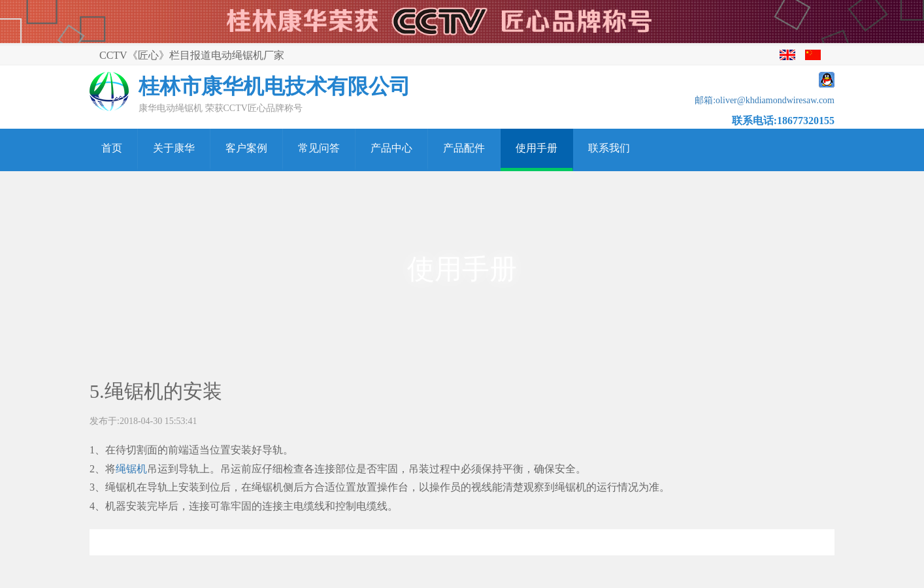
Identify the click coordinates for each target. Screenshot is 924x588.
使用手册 (536, 148)
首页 (112, 148)
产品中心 (391, 148)
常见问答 (319, 148)
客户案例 (246, 148)
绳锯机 (131, 469)
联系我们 (609, 148)
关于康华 (174, 148)
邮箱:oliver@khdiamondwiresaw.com (765, 100)
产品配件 (464, 148)
